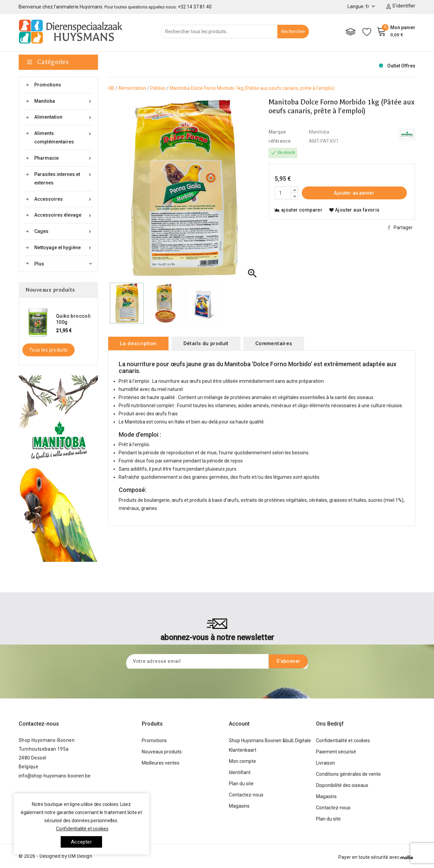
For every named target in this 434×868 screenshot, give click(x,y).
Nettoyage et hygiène (63, 248)
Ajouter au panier (354, 193)
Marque (277, 132)
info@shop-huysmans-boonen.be (55, 776)
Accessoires (63, 199)
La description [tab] (138, 343)
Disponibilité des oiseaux (342, 785)
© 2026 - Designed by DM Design (55, 856)
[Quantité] (283, 193)
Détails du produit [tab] (206, 343)
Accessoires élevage (63, 215)
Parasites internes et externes (63, 178)
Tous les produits (48, 350)
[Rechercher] (235, 32)
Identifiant (240, 772)
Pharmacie (63, 158)
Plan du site (241, 784)
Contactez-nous (39, 724)
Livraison (325, 763)
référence (280, 141)
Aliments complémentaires (63, 137)
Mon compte (242, 761)
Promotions (48, 85)
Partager (403, 228)
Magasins (239, 806)
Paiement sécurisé (336, 752)
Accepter (81, 842)
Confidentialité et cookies (343, 741)
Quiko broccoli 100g (73, 319)
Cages (63, 231)
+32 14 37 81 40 (195, 7)
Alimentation (63, 117)
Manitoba (63, 101)
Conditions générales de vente (348, 774)
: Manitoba (318, 132)
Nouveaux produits (162, 752)
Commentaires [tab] (274, 343)
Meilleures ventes (161, 763)
